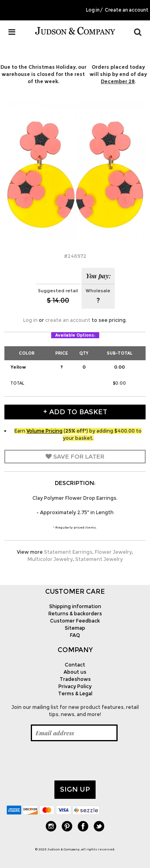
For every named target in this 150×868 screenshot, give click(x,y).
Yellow (18, 367)
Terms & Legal (75, 693)
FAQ (75, 635)
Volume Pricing (44, 431)
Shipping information (75, 606)
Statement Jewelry (99, 559)
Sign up (75, 789)
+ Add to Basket (75, 412)
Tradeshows (75, 679)
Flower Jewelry (113, 552)
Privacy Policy (75, 686)
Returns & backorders (75, 614)
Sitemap (75, 628)
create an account (68, 320)
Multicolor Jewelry (50, 559)
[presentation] (67, 761)
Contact (75, 665)
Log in (93, 10)
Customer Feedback (75, 621)
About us (75, 672)
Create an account (127, 10)
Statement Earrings (68, 552)
